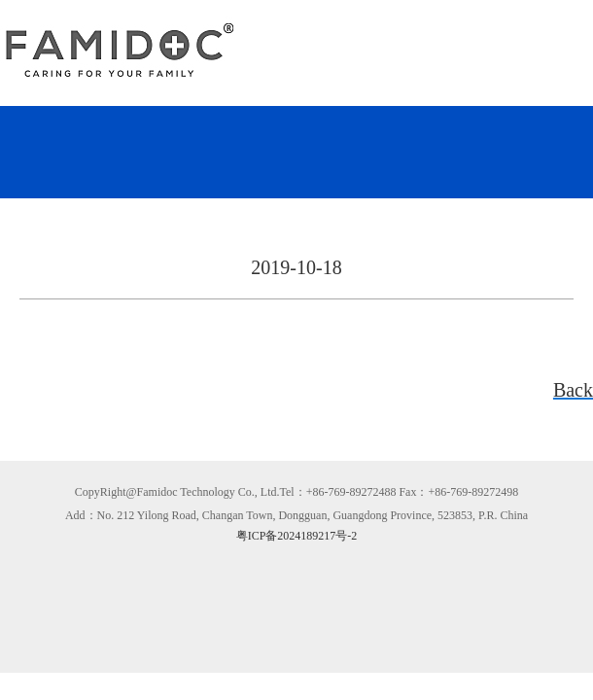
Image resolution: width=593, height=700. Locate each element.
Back (573, 390)
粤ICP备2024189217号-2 (297, 536)
